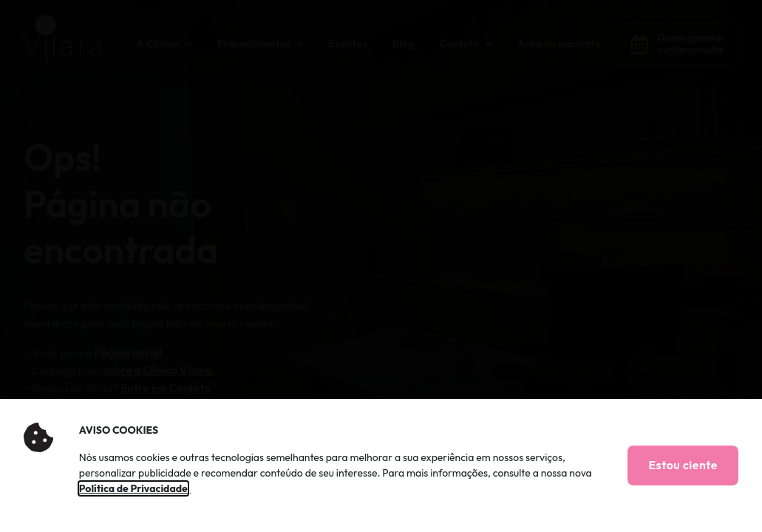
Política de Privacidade (133, 488)
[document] (381, 266)
